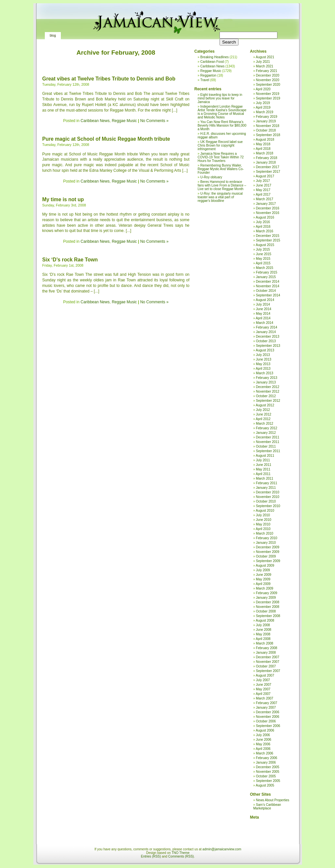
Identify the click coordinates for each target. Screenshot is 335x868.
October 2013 (266, 341)
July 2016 (263, 222)
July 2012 (263, 410)
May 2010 (263, 524)
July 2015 (263, 249)
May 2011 (263, 469)
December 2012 (267, 387)
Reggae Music (124, 121)
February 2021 (266, 71)
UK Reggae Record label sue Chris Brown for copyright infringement (220, 145)
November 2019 (267, 94)
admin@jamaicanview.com (222, 849)
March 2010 (264, 533)
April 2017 (263, 195)
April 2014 (263, 318)
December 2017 (267, 167)
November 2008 (267, 607)
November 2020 (267, 80)
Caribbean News (95, 121)
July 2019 (263, 103)
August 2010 (265, 511)
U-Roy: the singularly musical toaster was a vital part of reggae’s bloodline (220, 197)
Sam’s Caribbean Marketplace (267, 806)
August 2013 (265, 350)
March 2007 (264, 698)
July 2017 (263, 181)
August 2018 (265, 140)
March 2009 (264, 588)
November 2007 (267, 662)
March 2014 (264, 323)
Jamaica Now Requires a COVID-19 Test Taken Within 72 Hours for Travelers (221, 157)
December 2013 (267, 337)
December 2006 (267, 712)
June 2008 (264, 630)
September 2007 (268, 671)
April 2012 (263, 419)
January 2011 (266, 488)
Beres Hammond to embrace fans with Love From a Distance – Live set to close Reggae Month (222, 185)
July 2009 (263, 570)
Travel (205, 80)
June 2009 (264, 575)
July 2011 (263, 460)
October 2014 (266, 291)
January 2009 (266, 598)
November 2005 (267, 772)
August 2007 (265, 675)
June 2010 (264, 520)
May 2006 (263, 744)
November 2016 (267, 213)
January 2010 (266, 543)
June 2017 (264, 185)
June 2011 (264, 465)
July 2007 (263, 680)
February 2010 (266, 538)
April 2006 (263, 749)
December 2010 (267, 492)
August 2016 (265, 217)
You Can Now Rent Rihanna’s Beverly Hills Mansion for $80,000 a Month (222, 125)
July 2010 (263, 515)
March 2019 (264, 112)
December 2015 (267, 236)
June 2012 (264, 414)
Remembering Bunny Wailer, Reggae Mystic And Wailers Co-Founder (221, 169)
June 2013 (264, 359)
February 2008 (266, 648)
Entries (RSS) (151, 856)
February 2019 (266, 117)
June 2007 (264, 685)
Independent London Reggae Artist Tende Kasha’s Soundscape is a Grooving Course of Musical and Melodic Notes (222, 112)
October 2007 (266, 666)
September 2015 (268, 240)
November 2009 (267, 552)
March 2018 (264, 153)
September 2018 (268, 135)
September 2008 (268, 616)
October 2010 (266, 501)
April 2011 (263, 474)
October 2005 (266, 776)
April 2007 (263, 694)
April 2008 (263, 639)
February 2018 (266, 158)
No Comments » (154, 121)
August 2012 (265, 405)
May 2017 (263, 190)
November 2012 (267, 391)
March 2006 (264, 753)
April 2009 (263, 584)
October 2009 (266, 556)
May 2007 (263, 689)
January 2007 (266, 708)
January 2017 (266, 204)
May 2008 (263, 634)
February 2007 (266, 703)
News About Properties (273, 800)
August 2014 (265, 300)
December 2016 (267, 208)
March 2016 (264, 231)
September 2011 (268, 451)
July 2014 (263, 304)
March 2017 (264, 199)
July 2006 (263, 735)
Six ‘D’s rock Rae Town (70, 260)
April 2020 (263, 89)
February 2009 (266, 593)
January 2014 (266, 332)
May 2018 (263, 144)
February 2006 (266, 758)
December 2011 (267, 437)
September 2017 (268, 172)
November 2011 (267, 442)
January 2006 (266, 762)
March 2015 (264, 268)
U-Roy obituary (211, 177)
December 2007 (267, 657)
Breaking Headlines (214, 57)
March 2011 (264, 478)
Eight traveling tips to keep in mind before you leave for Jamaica (220, 98)
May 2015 (263, 259)
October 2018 (266, 130)
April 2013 (263, 369)
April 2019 (263, 107)
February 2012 (266, 428)
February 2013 (266, 378)
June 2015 (264, 254)
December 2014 (267, 282)
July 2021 (263, 62)
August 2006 (265, 730)
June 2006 (264, 740)
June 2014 (264, 309)
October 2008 (266, 611)
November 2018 (267, 126)
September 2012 (268, 401)
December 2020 (267, 75)
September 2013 (268, 346)
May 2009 (263, 579)
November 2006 (267, 717)
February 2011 (266, 483)
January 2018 (266, 162)
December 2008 (267, 602)
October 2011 (266, 446)
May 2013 (263, 364)
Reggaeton (208, 75)
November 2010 (267, 497)
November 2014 (267, 286)
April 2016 (263, 227)
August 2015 (265, 245)
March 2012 (264, 424)
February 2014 (266, 327)
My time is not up (63, 199)
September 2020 (268, 85)
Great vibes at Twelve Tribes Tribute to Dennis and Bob (109, 79)
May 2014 (263, 314)
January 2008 (266, 653)
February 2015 (266, 272)
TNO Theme (180, 853)
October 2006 (266, 721)
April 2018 (263, 149)
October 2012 (266, 396)
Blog (53, 35)
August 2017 (265, 176)
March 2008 (264, 643)
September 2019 (268, 98)
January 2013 (266, 382)
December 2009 (267, 547)
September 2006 (268, 726)
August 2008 (265, 620)
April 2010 (263, 529)
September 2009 (268, 561)
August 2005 (265, 785)
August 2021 (265, 57)
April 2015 (263, 263)
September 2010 (268, 506)
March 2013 (264, 373)
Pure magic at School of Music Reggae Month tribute (106, 139)
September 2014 (268, 295)
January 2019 (266, 121)
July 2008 (263, 625)
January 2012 (266, 433)
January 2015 (266, 277)
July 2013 (263, 355)
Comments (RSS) (181, 856)
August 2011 (265, 456)
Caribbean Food (212, 62)
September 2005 (268, 781)
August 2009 (265, 566)
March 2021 (264, 66)
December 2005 (267, 767)
